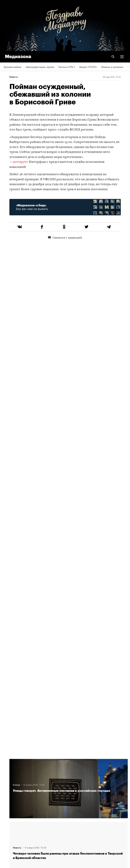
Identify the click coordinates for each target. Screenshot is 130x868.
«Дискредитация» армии (40, 67)
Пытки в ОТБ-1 (67, 67)
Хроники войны (12, 67)
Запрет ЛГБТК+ (88, 67)
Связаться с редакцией (65, 237)
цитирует (20, 162)
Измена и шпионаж (112, 67)
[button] (122, 57)
